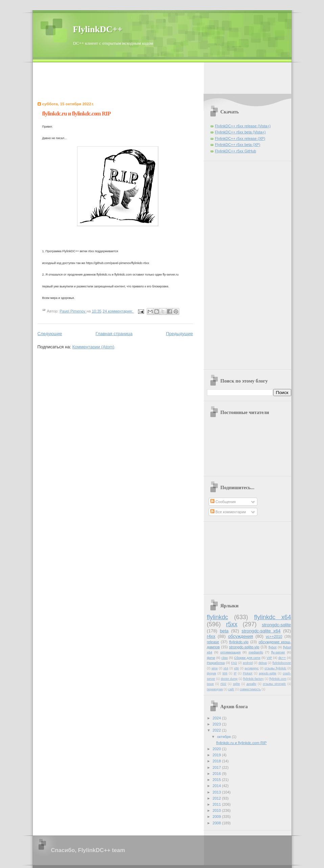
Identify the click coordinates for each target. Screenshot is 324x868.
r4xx (211, 636)
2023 (217, 724)
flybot (273, 647)
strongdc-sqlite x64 (261, 631)
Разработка (216, 663)
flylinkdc (218, 617)
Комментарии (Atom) (94, 347)
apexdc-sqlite (268, 673)
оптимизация (230, 652)
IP (235, 673)
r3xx (225, 658)
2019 (217, 755)
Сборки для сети (247, 658)
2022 (217, 730)
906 (225, 673)
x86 (236, 668)
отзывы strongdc (274, 684)
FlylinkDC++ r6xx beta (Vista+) (240, 132)
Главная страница (114, 334)
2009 (217, 817)
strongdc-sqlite (276, 625)
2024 (217, 718)
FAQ (234, 663)
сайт (231, 689)
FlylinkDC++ (98, 29)
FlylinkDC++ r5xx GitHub (236, 151)
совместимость (250, 689)
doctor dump (229, 679)
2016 (217, 774)
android (248, 663)
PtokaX (248, 673)
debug (263, 663)
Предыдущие (180, 334)
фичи (211, 658)
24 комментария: (118, 311)
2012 (217, 798)
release (213, 642)
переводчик (215, 689)
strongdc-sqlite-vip (244, 647)
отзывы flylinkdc (275, 668)
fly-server (278, 652)
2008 (217, 823)
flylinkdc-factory (253, 679)
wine (214, 668)
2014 (217, 786)
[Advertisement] (162, 78)
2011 (217, 804)
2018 (217, 761)
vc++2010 (274, 636)
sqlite (237, 684)
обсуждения (240, 636)
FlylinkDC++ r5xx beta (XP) (238, 145)
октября (225, 737)
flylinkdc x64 (272, 617)
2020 (217, 749)
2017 (217, 767)
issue (211, 684)
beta (224, 631)
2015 (217, 780)
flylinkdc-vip (239, 642)
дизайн (251, 684)
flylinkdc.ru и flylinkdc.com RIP (77, 114)
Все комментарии (228, 512)
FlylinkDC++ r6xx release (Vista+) (243, 126)
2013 (217, 792)
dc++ (282, 658)
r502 (224, 684)
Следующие (50, 334)
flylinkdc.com (278, 679)
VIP (269, 658)
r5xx (232, 624)
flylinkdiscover (282, 663)
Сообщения (223, 502)
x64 (226, 668)
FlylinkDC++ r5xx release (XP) (240, 138)
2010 (217, 810)
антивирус (252, 668)
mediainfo (256, 652)
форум (212, 673)
